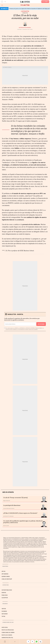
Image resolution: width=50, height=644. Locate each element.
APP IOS (3, 571)
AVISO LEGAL (5, 627)
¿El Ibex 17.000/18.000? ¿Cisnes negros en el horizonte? (20, 513)
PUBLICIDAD (5, 595)
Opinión (25, 11)
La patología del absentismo (12, 505)
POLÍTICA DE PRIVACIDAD (8, 630)
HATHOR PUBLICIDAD (7, 590)
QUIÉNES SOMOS (6, 576)
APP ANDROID (5, 574)
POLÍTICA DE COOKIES (7, 635)
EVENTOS (4, 593)
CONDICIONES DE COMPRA (8, 632)
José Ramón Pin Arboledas (25, 27)
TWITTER (4, 609)
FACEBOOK (4, 611)
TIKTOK (3, 616)
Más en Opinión (8, 492)
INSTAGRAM (5, 614)
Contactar (6, 585)
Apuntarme (41, 324)
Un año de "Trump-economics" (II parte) (15, 498)
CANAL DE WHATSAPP (7, 579)
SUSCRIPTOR (5, 598)
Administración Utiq (7, 638)
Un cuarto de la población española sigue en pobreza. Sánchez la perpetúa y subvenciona (23, 522)
